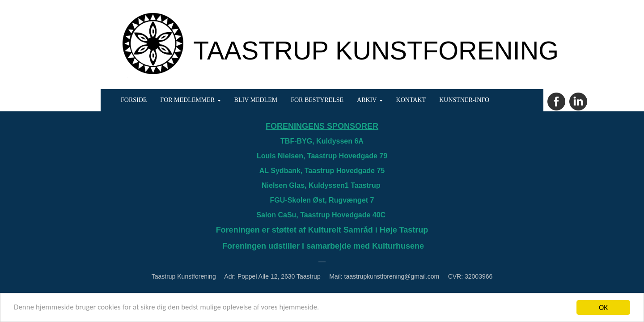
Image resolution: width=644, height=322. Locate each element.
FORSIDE (134, 100)
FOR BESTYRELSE (317, 100)
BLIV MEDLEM (256, 100)
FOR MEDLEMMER (190, 100)
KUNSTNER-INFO (464, 100)
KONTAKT (411, 100)
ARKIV (370, 100)
